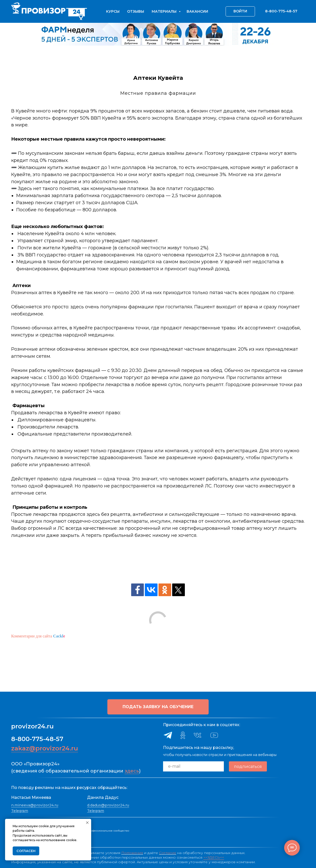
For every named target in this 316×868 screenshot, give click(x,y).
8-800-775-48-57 (37, 739)
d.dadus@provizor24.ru (108, 805)
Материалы (165, 11)
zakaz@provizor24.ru (45, 748)
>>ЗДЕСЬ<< (214, 857)
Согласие (168, 853)
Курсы (113, 11)
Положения (132, 853)
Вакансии (197, 11)
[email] (193, 766)
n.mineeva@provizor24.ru (35, 805)
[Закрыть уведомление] (87, 823)
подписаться (248, 767)
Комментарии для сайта (38, 636)
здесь (132, 771)
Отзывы (136, 11)
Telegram (20, 811)
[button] (158, 707)
